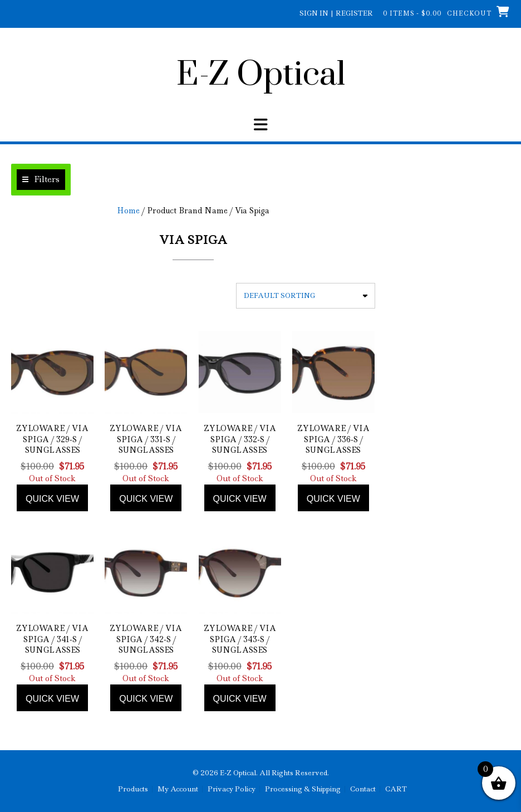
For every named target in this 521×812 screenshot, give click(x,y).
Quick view (52, 499)
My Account (178, 789)
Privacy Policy (232, 789)
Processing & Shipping (303, 789)
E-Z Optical (261, 75)
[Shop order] (306, 296)
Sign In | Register (336, 13)
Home (128, 211)
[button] (41, 180)
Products (133, 789)
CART (396, 789)
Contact (363, 789)
